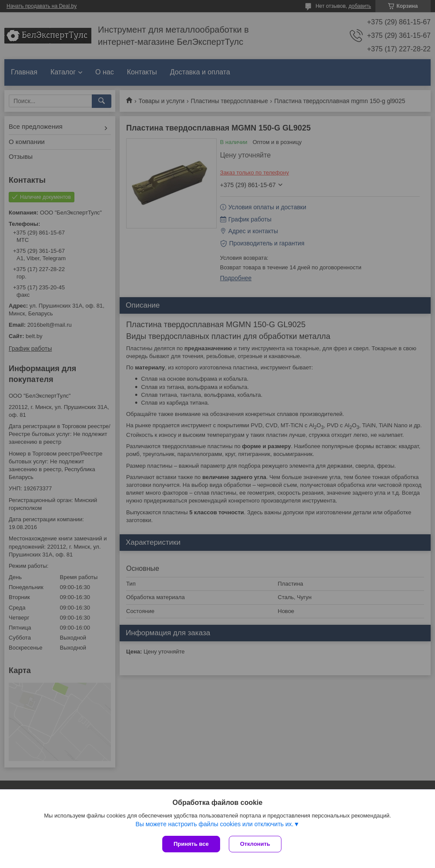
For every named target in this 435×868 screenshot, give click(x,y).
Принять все (191, 844)
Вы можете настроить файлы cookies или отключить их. (214, 824)
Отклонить (255, 844)
